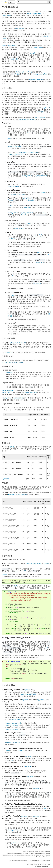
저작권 (26, 851)
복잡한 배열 (40, 262)
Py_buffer (40, 700)
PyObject (27, 690)
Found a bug (46, 864)
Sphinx (45, 866)
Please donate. (46, 861)
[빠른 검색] (33, 2)
